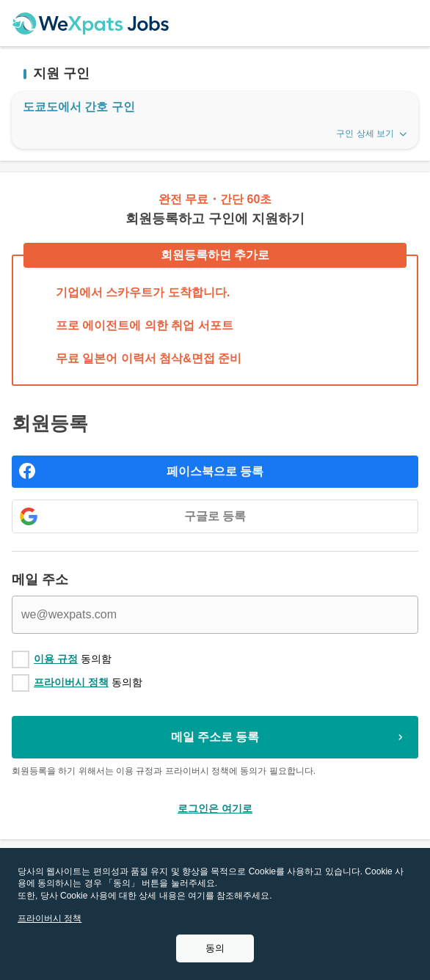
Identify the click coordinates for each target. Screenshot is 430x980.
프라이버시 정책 (71, 682)
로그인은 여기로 (215, 808)
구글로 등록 (215, 516)
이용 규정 (56, 659)
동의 (215, 948)
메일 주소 (40, 579)
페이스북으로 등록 (215, 471)
